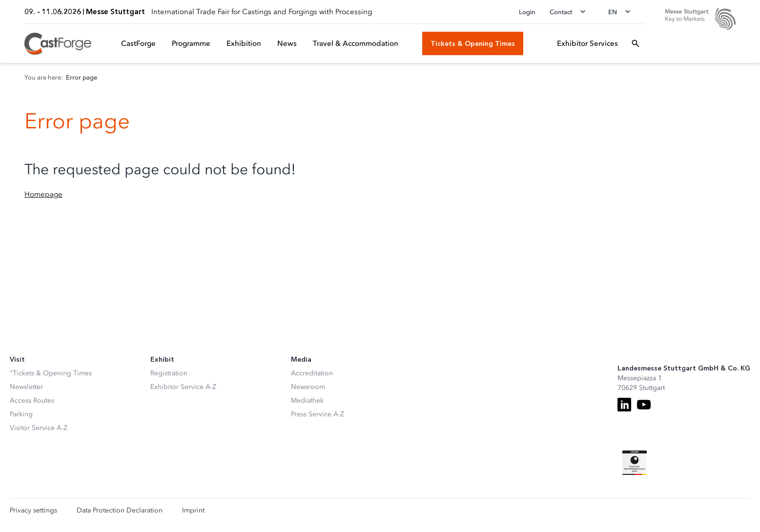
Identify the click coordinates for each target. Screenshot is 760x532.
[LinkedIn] (624, 405)
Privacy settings (33, 511)
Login (527, 12)
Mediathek (307, 400)
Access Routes (32, 400)
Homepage (43, 194)
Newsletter (26, 387)
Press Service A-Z (318, 414)
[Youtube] (644, 405)
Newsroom (308, 387)
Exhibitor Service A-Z (183, 387)
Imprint (193, 511)
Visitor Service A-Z (39, 428)
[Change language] (622, 12)
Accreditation (312, 373)
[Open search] (636, 43)
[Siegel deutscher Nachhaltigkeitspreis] (635, 463)
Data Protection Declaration (120, 511)
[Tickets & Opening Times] (473, 43)
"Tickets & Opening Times (51, 373)
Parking (21, 414)
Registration (169, 373)
